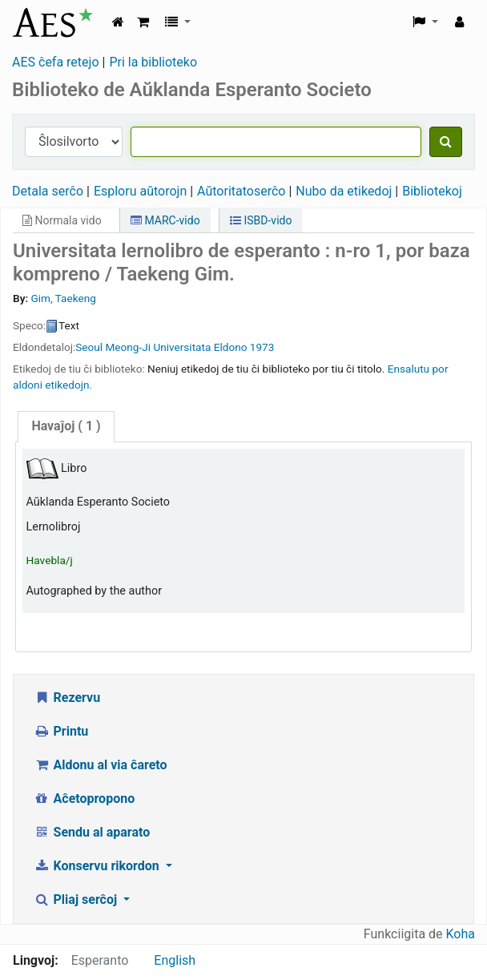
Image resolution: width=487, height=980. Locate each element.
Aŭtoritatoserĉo (241, 191)
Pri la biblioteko (153, 62)
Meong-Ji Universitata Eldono (177, 347)
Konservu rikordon (98, 866)
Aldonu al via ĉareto (101, 765)
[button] (143, 22)
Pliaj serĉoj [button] (77, 899)
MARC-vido (165, 220)
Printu (61, 731)
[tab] (66, 427)
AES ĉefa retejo (56, 62)
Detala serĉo (48, 191)
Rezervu (67, 698)
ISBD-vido (261, 220)
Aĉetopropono (84, 799)
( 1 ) (66, 426)
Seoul (89, 347)
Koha (461, 934)
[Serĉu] (446, 142)
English (175, 960)
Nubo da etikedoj (344, 191)
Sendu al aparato (92, 832)
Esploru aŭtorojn (140, 191)
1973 (262, 347)
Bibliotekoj (432, 191)
